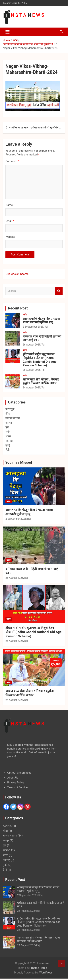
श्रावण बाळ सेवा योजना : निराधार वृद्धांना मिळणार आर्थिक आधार (41, 381)
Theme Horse (39, 968)
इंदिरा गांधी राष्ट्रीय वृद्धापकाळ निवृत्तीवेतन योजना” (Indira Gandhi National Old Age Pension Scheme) (40, 360)
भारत (8, 436)
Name (10, 205)
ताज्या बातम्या (13, 418)
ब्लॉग (25, 315)
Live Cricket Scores (17, 274)
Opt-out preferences (19, 773)
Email (10, 221)
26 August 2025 (32, 345)
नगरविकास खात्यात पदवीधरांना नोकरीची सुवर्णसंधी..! (35, 128)
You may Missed (19, 462)
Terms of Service (17, 787)
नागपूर (9, 423)
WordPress (46, 973)
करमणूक (10, 409)
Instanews (43, 963)
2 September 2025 (33, 327)
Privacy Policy (16, 783)
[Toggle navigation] (8, 32)
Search (59, 291)
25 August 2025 (32, 370)
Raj (46, 327)
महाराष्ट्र (9, 441)
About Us (13, 778)
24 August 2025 (32, 388)
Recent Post (18, 308)
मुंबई (8, 445)
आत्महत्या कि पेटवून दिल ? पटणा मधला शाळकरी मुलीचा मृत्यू (41, 321)
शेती (8, 450)
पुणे (7, 427)
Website (10, 237)
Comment (12, 161)
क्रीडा (8, 414)
